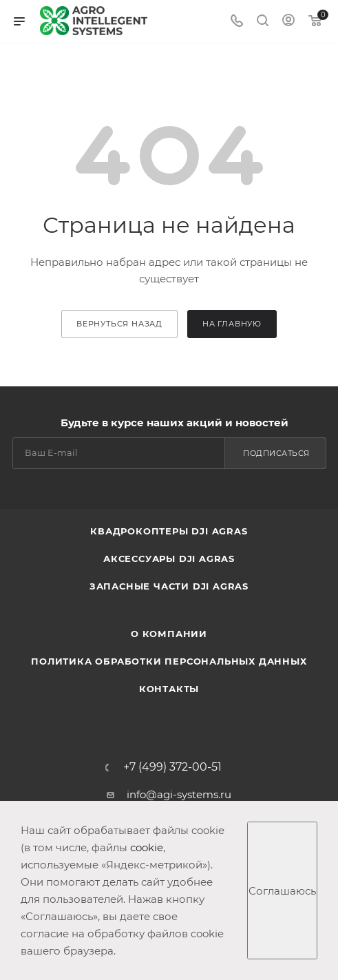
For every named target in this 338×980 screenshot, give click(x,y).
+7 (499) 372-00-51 (172, 767)
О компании (169, 634)
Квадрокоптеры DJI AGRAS (169, 531)
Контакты (169, 689)
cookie (147, 847)
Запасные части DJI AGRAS (169, 586)
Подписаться (276, 453)
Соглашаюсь (282, 891)
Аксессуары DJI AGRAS (169, 559)
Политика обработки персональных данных (169, 661)
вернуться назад (119, 324)
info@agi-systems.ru (179, 794)
